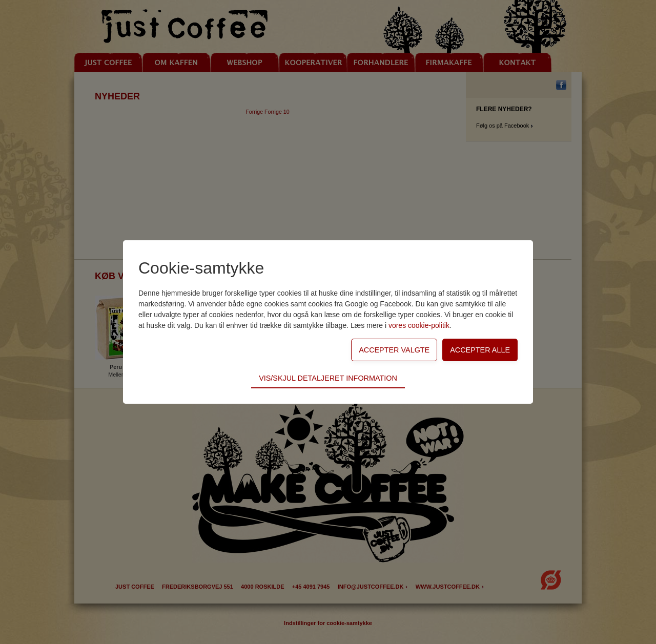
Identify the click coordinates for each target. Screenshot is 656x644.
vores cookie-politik (419, 325)
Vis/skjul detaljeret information (328, 378)
